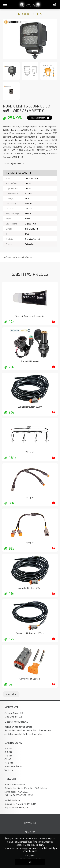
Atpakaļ (11, 694)
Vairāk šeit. (30, 855)
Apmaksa (30, 832)
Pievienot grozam (40, 118)
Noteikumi (30, 823)
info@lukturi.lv (21, 722)
